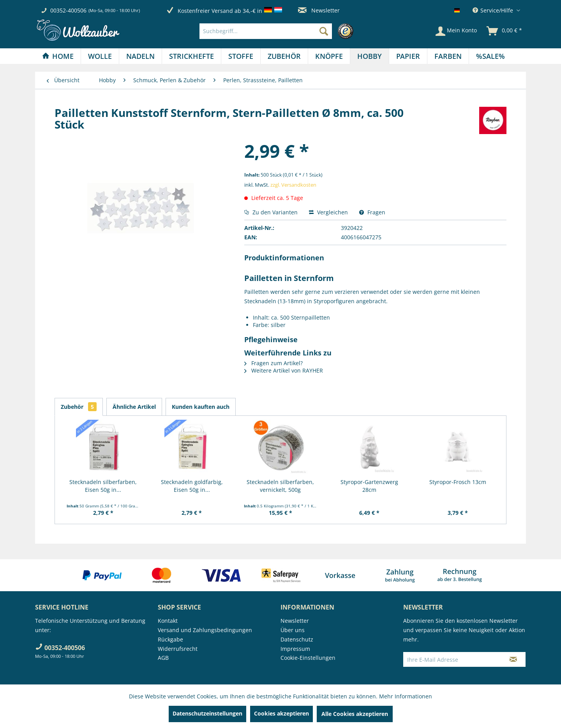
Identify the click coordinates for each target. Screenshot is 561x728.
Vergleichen (328, 212)
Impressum (295, 649)
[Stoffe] (241, 56)
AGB (163, 658)
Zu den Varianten (271, 212)
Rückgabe (170, 639)
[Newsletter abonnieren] (513, 659)
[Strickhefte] (191, 56)
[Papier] (408, 56)
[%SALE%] (490, 56)
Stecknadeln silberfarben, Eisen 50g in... (103, 486)
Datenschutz (297, 639)
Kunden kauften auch (201, 407)
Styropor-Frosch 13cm (458, 482)
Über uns (293, 630)
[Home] (58, 56)
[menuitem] (278, 31)
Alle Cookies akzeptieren (355, 714)
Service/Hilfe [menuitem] (494, 10)
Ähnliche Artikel (134, 407)
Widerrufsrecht (178, 649)
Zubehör (79, 407)
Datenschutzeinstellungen (207, 713)
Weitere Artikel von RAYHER (284, 370)
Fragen (372, 212)
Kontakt (168, 621)
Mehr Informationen (406, 696)
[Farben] (448, 56)
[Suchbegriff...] (266, 31)
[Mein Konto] (456, 31)
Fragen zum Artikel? (273, 363)
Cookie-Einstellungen (308, 658)
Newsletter (319, 10)
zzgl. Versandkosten (293, 185)
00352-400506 (68, 10)
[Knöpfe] (329, 56)
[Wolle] (100, 56)
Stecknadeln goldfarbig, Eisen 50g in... (192, 486)
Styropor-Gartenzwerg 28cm (369, 486)
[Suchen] (324, 31)
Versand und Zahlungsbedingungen (205, 630)
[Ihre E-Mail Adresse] (452, 659)
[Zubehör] (284, 56)
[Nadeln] (140, 56)
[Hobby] (370, 56)
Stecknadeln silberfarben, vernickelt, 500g (280, 486)
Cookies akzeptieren (281, 713)
